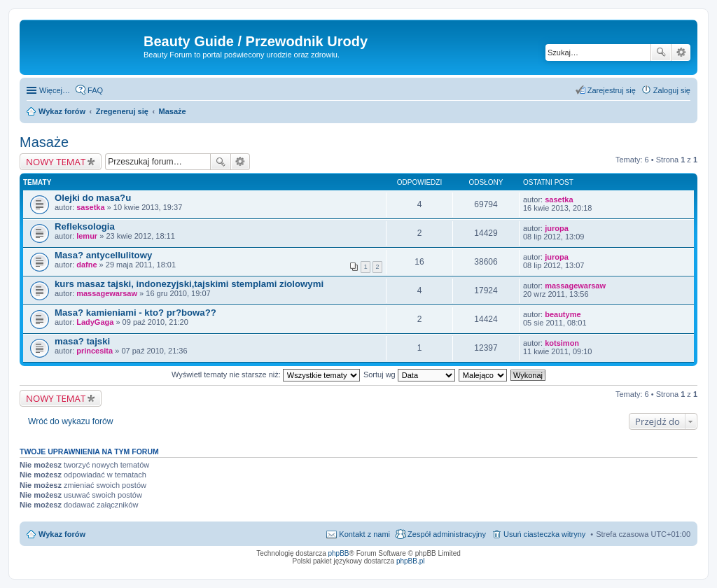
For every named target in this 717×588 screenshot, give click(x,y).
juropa (557, 228)
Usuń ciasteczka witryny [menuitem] (544, 534)
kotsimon (562, 343)
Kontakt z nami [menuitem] (364, 534)
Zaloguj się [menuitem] (672, 90)
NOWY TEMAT (56, 162)
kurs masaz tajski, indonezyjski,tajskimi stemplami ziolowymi (189, 284)
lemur (87, 236)
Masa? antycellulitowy (103, 255)
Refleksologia (85, 226)
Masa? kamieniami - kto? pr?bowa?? (135, 313)
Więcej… (55, 90)
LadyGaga (95, 322)
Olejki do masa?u (93, 198)
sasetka (90, 207)
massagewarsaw (107, 293)
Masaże (44, 142)
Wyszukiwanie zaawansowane (681, 52)
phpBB (339, 553)
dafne (86, 265)
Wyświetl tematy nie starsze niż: (266, 374)
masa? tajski (82, 341)
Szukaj (661, 52)
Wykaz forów (62, 534)
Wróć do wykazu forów (70, 421)
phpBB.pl (411, 561)
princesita (95, 351)
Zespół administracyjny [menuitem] (447, 534)
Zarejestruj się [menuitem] (612, 90)
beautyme (563, 314)
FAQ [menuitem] (95, 90)
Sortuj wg (409, 374)
